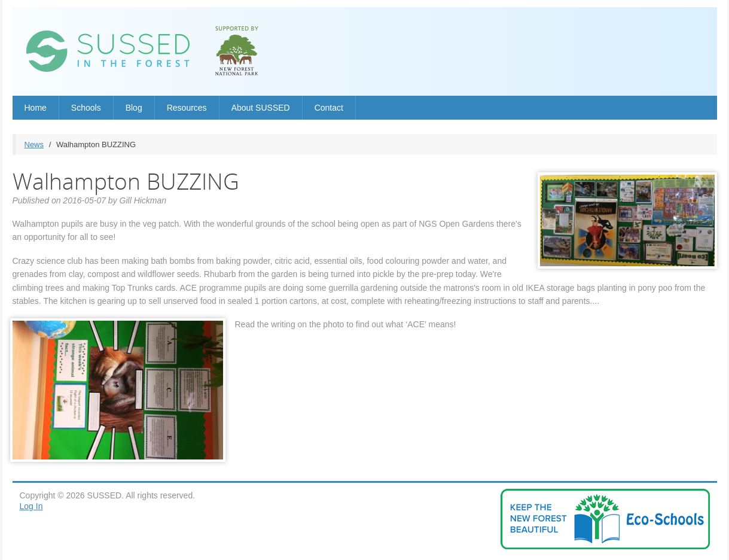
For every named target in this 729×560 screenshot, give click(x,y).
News (34, 144)
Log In (31, 506)
